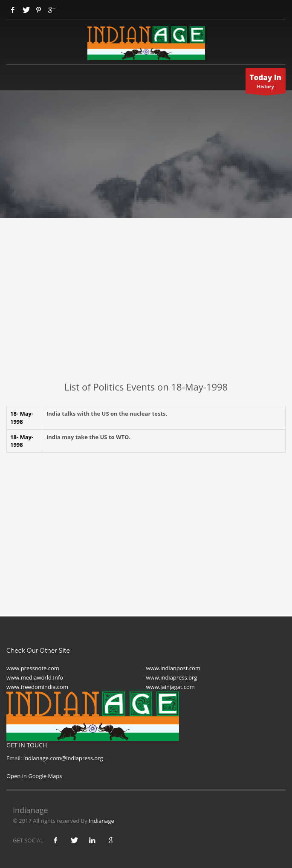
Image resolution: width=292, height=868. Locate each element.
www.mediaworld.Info (35, 677)
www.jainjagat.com (171, 687)
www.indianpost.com (173, 668)
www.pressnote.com (33, 668)
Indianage (101, 821)
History (266, 83)
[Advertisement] (146, 316)
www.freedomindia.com (37, 687)
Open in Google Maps (34, 776)
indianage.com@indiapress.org (63, 758)
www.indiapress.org (172, 677)
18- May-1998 (22, 418)
